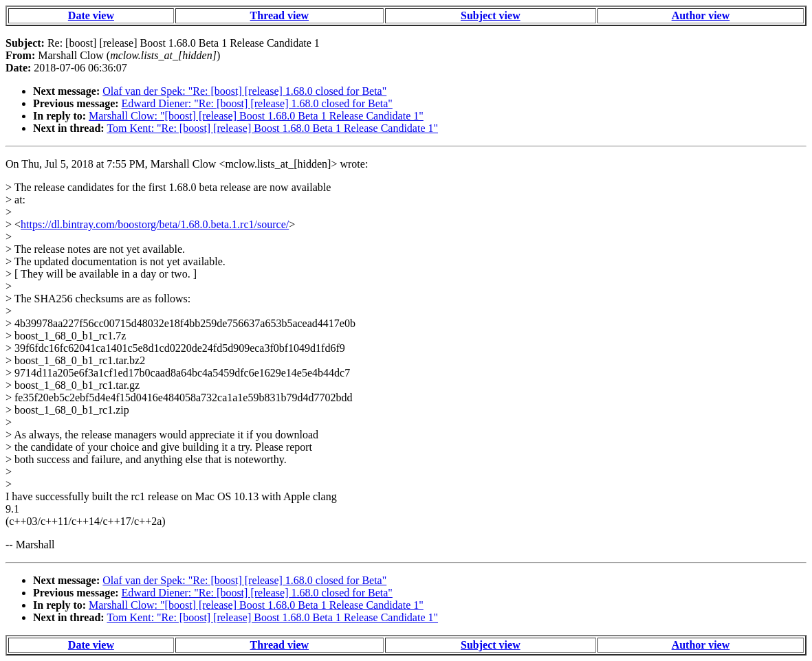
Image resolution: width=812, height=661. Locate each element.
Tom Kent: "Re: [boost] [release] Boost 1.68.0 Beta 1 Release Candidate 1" (272, 128)
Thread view (279, 15)
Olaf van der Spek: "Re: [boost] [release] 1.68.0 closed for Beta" (244, 91)
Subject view (491, 15)
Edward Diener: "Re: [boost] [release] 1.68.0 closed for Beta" (257, 103)
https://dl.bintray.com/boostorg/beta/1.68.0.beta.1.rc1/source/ (155, 224)
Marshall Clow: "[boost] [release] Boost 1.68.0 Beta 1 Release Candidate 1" (256, 116)
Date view (91, 15)
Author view (701, 15)
